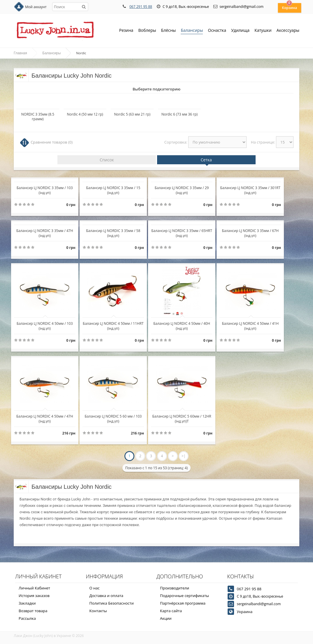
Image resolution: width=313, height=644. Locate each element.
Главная (20, 53)
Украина (245, 612)
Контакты (98, 611)
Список (107, 160)
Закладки (27, 603)
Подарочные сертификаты (184, 596)
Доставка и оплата (107, 596)
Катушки (263, 31)
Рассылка (27, 618)
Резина (126, 31)
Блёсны (169, 31)
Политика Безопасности (112, 603)
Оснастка (217, 31)
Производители (175, 588)
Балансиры (192, 31)
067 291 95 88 (141, 7)
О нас (95, 588)
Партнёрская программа (183, 603)
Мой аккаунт (36, 7)
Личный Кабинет (34, 588)
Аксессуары (288, 30)
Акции (166, 618)
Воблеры (147, 31)
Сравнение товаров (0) (52, 142)
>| (183, 456)
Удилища (240, 31)
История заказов (34, 596)
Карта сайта (171, 611)
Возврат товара (33, 611)
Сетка (206, 160)
